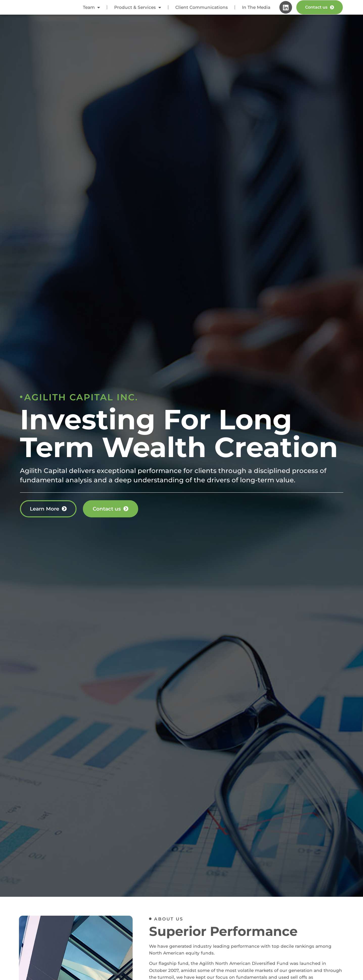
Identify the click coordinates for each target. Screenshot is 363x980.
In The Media (256, 10)
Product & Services (138, 10)
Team (91, 10)
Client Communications (202, 10)
